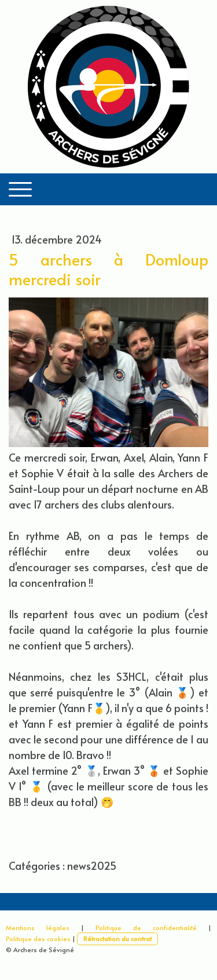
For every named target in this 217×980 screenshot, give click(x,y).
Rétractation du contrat (117, 939)
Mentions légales (38, 928)
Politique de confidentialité (146, 928)
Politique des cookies (38, 939)
